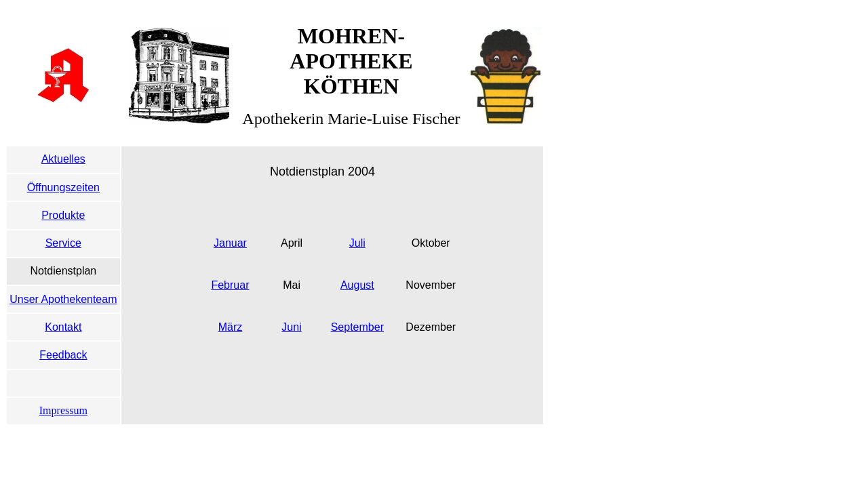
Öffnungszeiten (63, 187)
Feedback (63, 355)
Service (63, 243)
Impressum (63, 410)
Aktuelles (63, 159)
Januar (230, 243)
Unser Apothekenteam (63, 299)
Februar (230, 285)
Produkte (63, 215)
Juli (357, 243)
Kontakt (63, 327)
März (231, 327)
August (357, 285)
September (357, 327)
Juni (291, 327)
